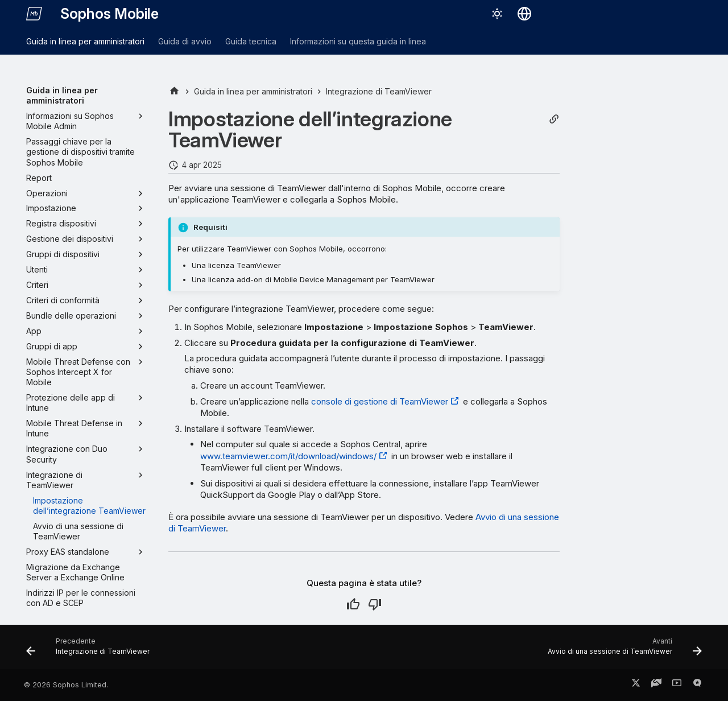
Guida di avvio (185, 41)
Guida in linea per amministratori (85, 41)
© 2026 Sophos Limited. (66, 685)
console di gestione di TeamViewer (380, 401)
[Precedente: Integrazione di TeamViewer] (91, 650)
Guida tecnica (251, 41)
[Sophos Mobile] (34, 14)
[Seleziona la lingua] (524, 14)
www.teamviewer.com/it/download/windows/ (288, 456)
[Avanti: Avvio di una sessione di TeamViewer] (622, 650)
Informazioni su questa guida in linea (358, 41)
